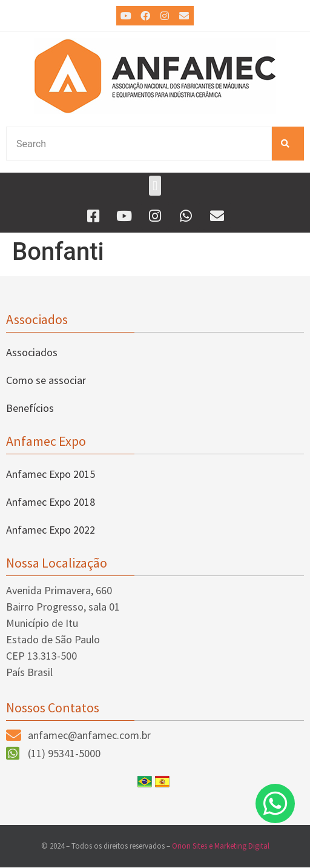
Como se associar (46, 380)
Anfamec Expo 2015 (51, 474)
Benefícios (30, 408)
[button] (155, 186)
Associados (32, 352)
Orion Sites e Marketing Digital (221, 846)
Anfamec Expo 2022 (51, 530)
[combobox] (139, 144)
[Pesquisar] (288, 144)
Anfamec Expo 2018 (51, 502)
